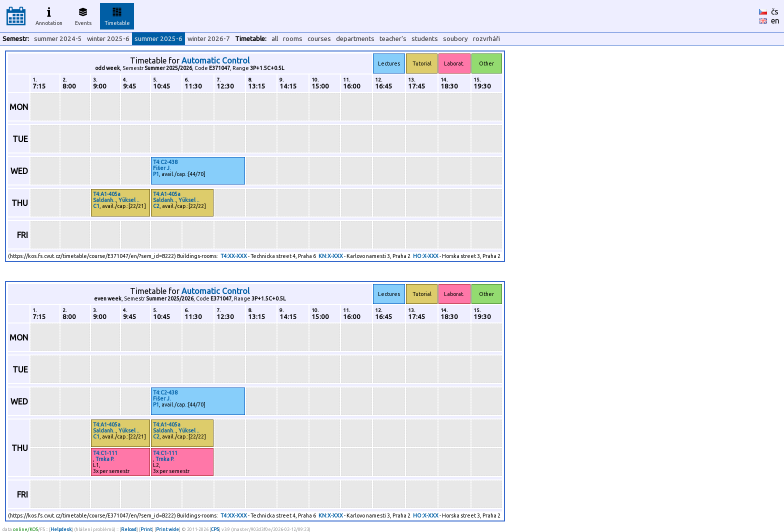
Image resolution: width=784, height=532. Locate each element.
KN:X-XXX (331, 256)
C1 (96, 206)
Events (83, 15)
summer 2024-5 (58, 39)
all (275, 39)
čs (775, 11)
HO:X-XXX (426, 256)
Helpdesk (61, 529)
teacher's (393, 39)
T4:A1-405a (107, 194)
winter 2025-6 (108, 39)
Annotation (49, 15)
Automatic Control (215, 60)
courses (319, 39)
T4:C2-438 (165, 162)
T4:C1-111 (105, 453)
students (425, 39)
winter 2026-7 (209, 39)
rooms (293, 39)
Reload (129, 529)
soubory (455, 39)
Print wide (167, 529)
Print (146, 529)
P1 (156, 174)
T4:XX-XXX (234, 256)
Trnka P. (105, 459)
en (775, 20)
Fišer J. (162, 168)
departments (355, 39)
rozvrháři (486, 39)
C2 (156, 206)
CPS (215, 529)
